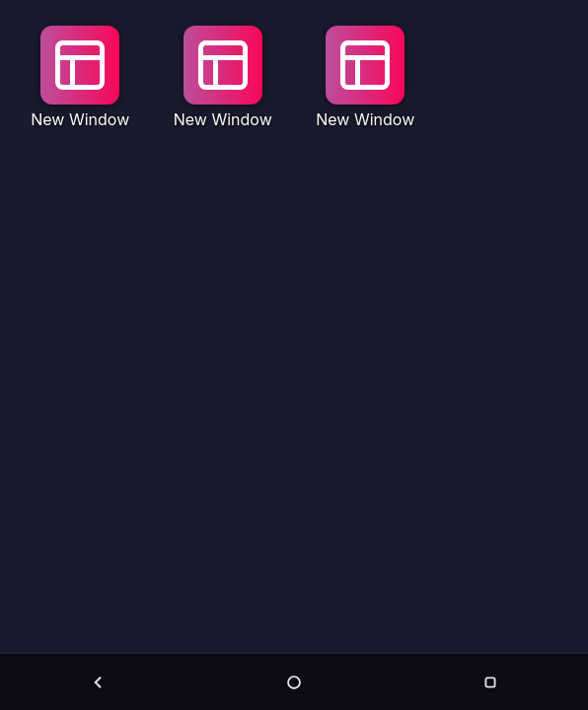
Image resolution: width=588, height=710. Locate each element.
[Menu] (490, 682)
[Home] (294, 682)
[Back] (98, 682)
